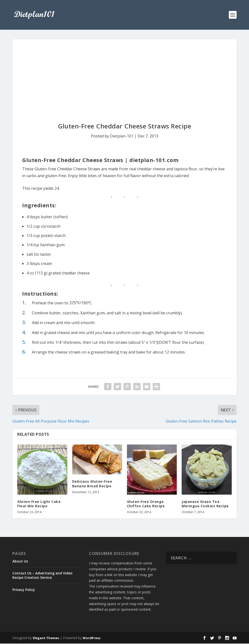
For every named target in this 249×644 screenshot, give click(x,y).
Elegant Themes (46, 638)
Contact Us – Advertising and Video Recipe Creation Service (42, 576)
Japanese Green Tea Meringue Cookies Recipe (205, 504)
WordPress (92, 638)
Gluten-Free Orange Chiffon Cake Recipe (146, 504)
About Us (20, 562)
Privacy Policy (24, 590)
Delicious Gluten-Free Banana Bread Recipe (92, 484)
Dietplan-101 (122, 136)
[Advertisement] (124, 76)
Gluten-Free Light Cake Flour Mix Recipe (39, 504)
